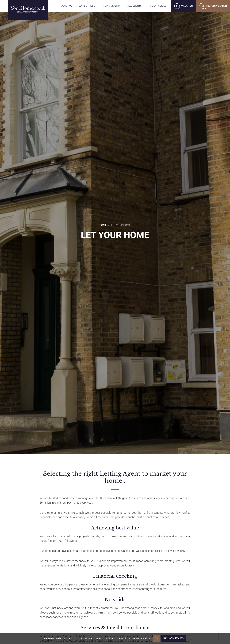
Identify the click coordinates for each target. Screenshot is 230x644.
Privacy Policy (174, 638)
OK (156, 638)
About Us (67, 6)
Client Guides (159, 6)
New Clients (135, 6)
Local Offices (88, 6)
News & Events (112, 6)
